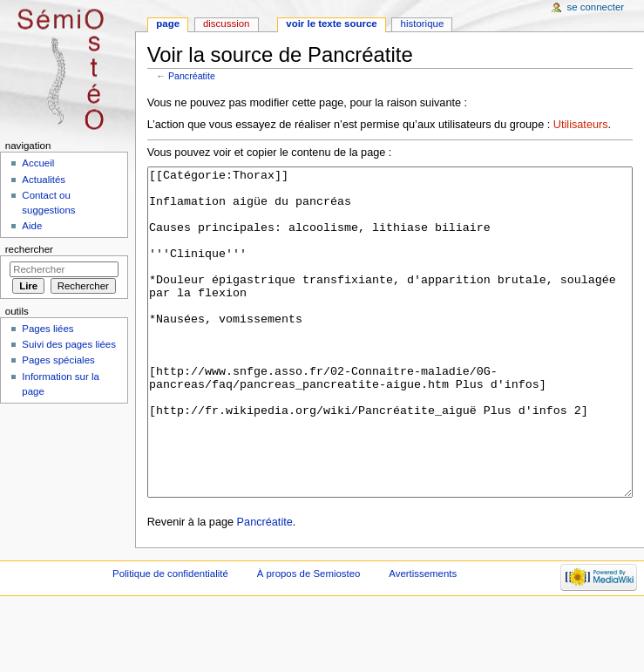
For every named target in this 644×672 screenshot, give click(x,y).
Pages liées (47, 329)
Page (168, 24)
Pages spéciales (58, 360)
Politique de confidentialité (170, 639)
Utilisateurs (581, 125)
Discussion (226, 24)
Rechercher (29, 249)
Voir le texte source (331, 24)
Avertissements (423, 639)
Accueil (38, 163)
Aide (32, 226)
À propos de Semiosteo (309, 639)
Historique (423, 24)
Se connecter (596, 7)
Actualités (44, 180)
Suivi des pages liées (69, 344)
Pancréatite (192, 76)
